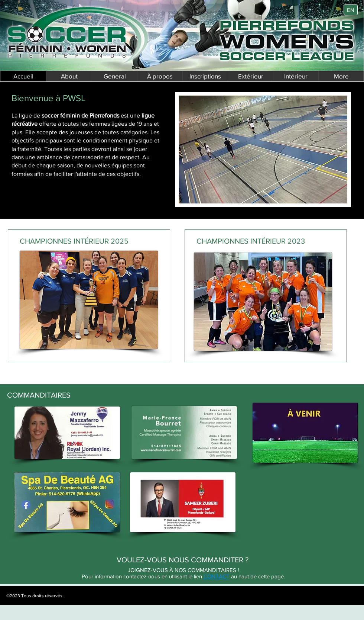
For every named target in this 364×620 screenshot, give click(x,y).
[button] (160, 76)
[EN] (351, 10)
